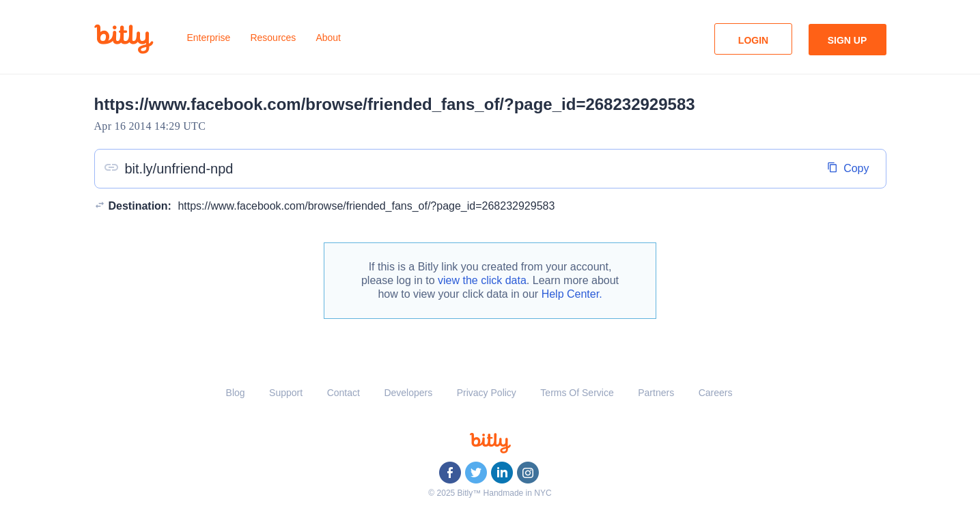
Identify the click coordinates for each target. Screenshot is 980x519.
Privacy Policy (487, 393)
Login (753, 40)
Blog (236, 393)
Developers (408, 393)
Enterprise (209, 38)
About (328, 38)
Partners (656, 393)
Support (286, 393)
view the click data (482, 280)
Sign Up (848, 40)
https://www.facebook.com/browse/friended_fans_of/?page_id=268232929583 (366, 206)
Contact (344, 393)
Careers (716, 393)
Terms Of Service (577, 393)
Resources (273, 38)
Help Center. (572, 294)
